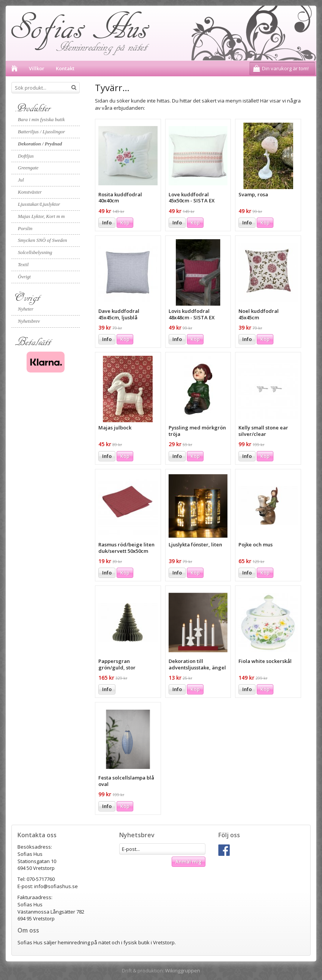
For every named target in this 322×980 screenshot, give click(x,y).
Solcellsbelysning (35, 252)
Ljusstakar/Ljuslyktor (39, 204)
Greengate (28, 168)
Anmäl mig (189, 862)
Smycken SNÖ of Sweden (43, 240)
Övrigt (24, 277)
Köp (125, 223)
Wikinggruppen (183, 971)
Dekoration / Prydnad (40, 144)
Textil (23, 264)
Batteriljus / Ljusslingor (41, 132)
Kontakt (65, 68)
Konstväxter (30, 192)
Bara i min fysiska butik (41, 119)
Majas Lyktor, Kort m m (41, 216)
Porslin (25, 228)
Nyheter (26, 309)
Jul (21, 180)
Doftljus (26, 156)
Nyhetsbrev (29, 321)
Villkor (37, 68)
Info (107, 223)
